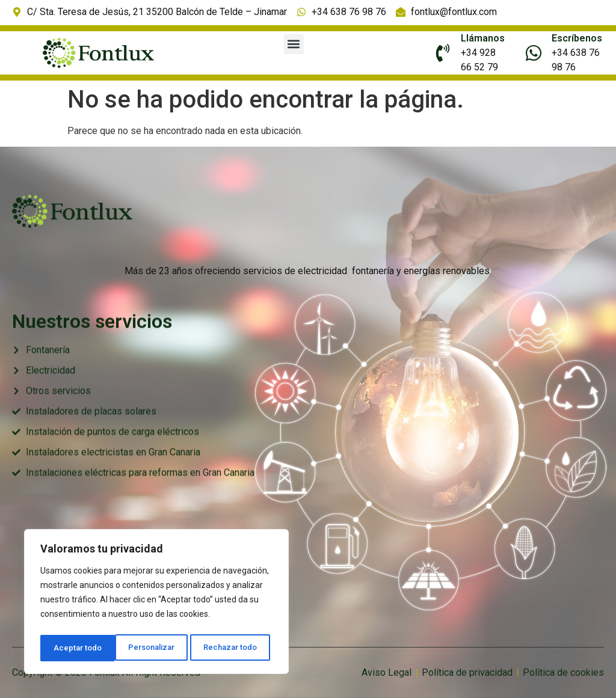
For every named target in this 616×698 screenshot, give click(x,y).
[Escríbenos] (534, 53)
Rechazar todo (157, 648)
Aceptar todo (237, 648)
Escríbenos (577, 38)
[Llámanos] (443, 53)
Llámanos (483, 38)
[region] (156, 604)
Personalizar (76, 648)
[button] (294, 44)
